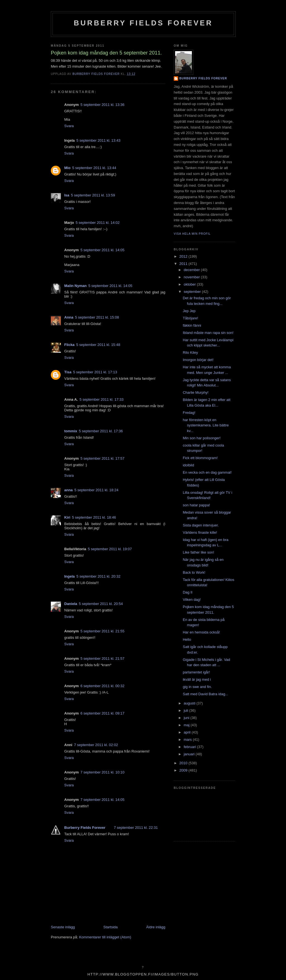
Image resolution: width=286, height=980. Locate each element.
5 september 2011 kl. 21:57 (103, 659)
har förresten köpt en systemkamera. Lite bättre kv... (206, 425)
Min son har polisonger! (202, 438)
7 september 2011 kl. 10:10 (103, 772)
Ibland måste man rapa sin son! (208, 333)
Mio (67, 168)
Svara (69, 126)
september (193, 292)
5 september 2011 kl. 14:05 (103, 250)
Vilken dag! (192, 600)
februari (190, 747)
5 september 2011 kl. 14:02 (98, 223)
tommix (71, 431)
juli (187, 710)
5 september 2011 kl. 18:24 (96, 490)
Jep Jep (189, 311)
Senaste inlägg (63, 927)
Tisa (68, 372)
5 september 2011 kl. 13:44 (94, 168)
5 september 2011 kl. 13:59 (93, 195)
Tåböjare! (190, 318)
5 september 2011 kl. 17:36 (101, 431)
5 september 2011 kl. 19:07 (110, 549)
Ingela (70, 576)
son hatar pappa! (196, 505)
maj (187, 725)
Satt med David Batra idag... (205, 694)
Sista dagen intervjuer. (201, 525)
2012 (184, 256)
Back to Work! (194, 572)
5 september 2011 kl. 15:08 (97, 317)
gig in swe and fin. (197, 687)
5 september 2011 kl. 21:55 (103, 631)
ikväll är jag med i (197, 679)
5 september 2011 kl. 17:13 (95, 372)
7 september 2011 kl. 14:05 (103, 800)
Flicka (69, 345)
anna (68, 490)
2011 (184, 264)
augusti (190, 703)
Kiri (67, 517)
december (192, 270)
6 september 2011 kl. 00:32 (103, 686)
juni (187, 718)
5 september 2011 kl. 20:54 (101, 604)
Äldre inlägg (156, 927)
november (192, 277)
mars (188, 740)
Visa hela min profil (192, 234)
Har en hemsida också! (201, 632)
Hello (187, 640)
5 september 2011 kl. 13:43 (99, 140)
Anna (69, 317)
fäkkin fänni (192, 325)
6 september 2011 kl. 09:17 (103, 713)
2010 (184, 763)
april (188, 732)
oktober (190, 284)
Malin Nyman (75, 286)
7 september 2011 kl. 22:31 (136, 828)
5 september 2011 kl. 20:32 (99, 576)
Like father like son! (198, 552)
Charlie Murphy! (196, 392)
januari (190, 754)
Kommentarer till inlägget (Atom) (105, 937)
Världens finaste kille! (200, 532)
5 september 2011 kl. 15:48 (98, 345)
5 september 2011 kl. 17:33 (102, 399)
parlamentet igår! (196, 672)
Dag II (188, 592)
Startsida (110, 927)
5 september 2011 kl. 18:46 (94, 517)
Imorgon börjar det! (198, 360)
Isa (67, 195)
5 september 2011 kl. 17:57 (103, 458)
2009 (184, 770)
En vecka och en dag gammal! (207, 472)
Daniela (71, 604)
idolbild (188, 465)
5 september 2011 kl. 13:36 (103, 105)
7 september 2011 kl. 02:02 (96, 745)
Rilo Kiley (190, 353)
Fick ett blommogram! (200, 458)
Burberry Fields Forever (143, 23)
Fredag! (189, 413)
